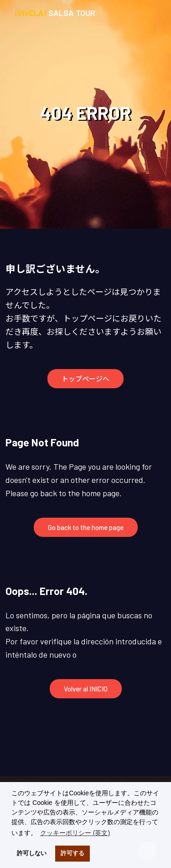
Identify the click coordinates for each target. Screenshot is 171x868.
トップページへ (85, 379)
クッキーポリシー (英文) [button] (75, 833)
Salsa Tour (55, 13)
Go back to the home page (86, 527)
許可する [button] (73, 853)
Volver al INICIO (86, 689)
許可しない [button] (32, 853)
